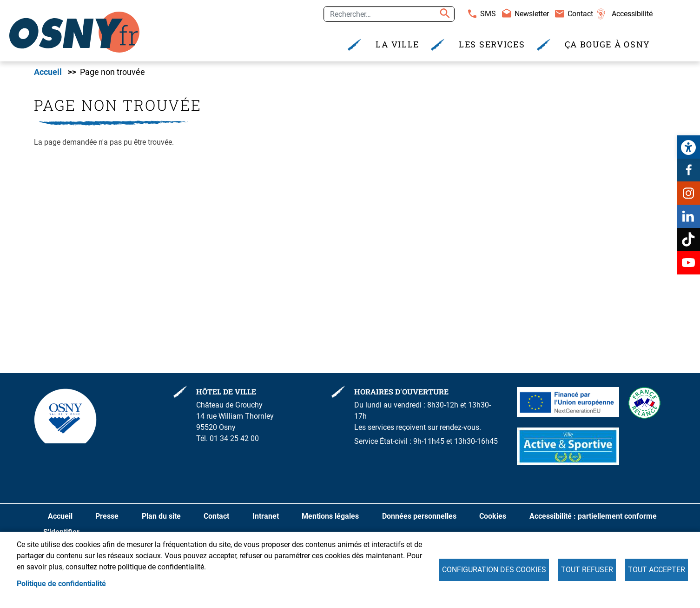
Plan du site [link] (161, 516)
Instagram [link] (688, 193)
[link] (688, 147)
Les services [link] (492, 44)
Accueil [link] (48, 72)
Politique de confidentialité (61, 584)
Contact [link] (580, 14)
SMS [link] (488, 14)
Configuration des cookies (494, 570)
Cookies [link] (493, 516)
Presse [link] (107, 516)
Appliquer (443, 14)
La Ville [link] (397, 44)
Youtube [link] (688, 263)
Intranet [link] (266, 516)
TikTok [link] (688, 240)
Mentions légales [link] (330, 516)
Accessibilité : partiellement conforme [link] (593, 516)
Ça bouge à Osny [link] (608, 44)
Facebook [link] (688, 170)
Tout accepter (657, 570)
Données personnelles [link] (419, 516)
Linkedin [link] (688, 216)
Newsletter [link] (532, 14)
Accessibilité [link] (632, 14)
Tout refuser (587, 570)
